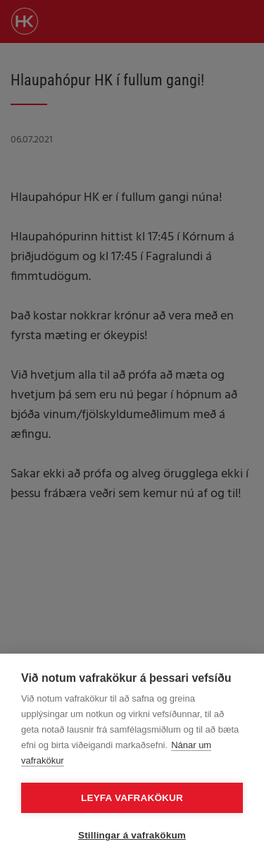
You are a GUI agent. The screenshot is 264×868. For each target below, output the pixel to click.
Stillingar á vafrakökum (132, 835)
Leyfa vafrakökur (132, 798)
